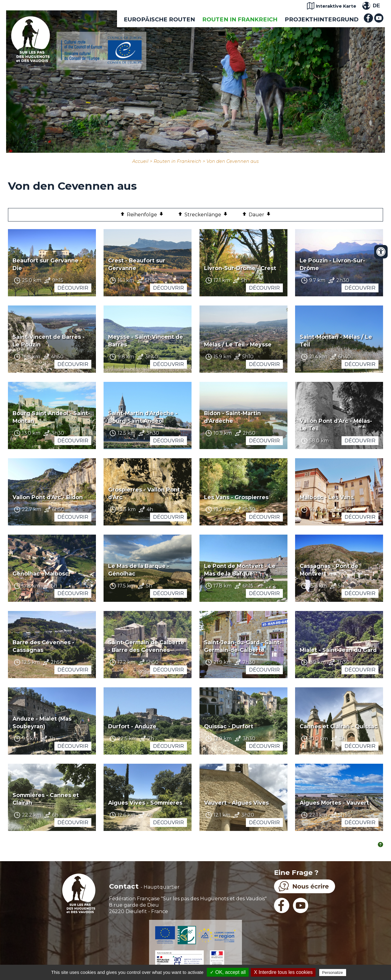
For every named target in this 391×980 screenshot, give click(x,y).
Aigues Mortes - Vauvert (334, 803)
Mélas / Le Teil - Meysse (238, 344)
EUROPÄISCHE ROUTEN (159, 19)
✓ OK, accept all (228, 972)
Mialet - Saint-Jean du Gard (338, 650)
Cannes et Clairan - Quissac (339, 726)
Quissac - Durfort (229, 726)
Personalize (333, 973)
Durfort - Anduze (132, 726)
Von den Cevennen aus (233, 161)
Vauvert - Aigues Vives (236, 803)
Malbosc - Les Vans (327, 497)
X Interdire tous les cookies (283, 972)
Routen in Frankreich (240, 19)
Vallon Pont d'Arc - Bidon (48, 497)
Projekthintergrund (322, 19)
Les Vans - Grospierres (236, 497)
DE (376, 6)
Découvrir (73, 288)
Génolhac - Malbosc (40, 574)
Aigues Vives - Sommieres (145, 803)
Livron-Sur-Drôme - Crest (240, 268)
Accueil (140, 161)
